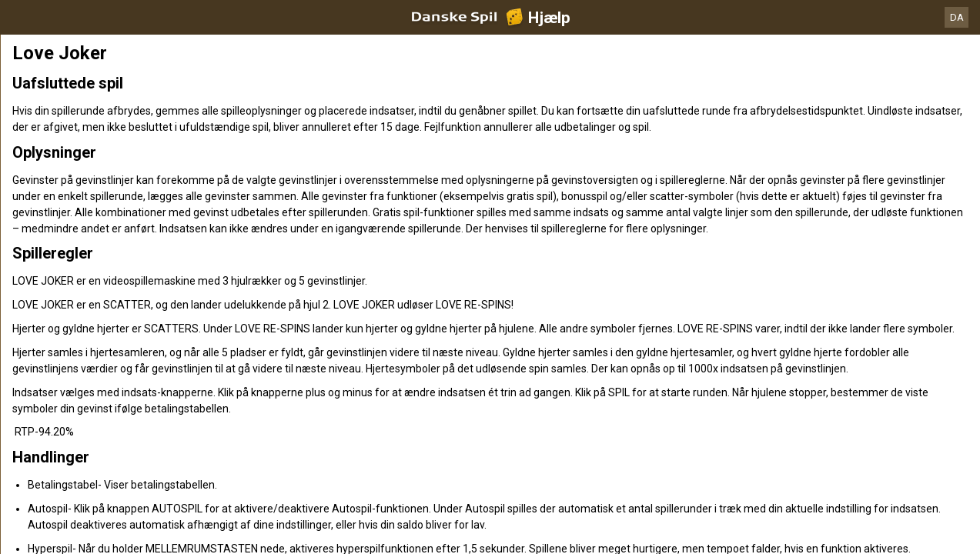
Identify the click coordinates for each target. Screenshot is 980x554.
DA (957, 17)
